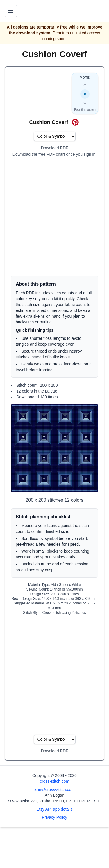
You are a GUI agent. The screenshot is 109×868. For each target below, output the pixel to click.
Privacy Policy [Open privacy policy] (54, 817)
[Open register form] (54, 148)
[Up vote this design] (85, 85)
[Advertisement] (54, 216)
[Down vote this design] (85, 103)
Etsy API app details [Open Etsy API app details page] (54, 809)
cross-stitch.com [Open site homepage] (54, 781)
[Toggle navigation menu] (11, 11)
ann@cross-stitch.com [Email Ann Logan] (54, 789)
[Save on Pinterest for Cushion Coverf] (75, 122)
